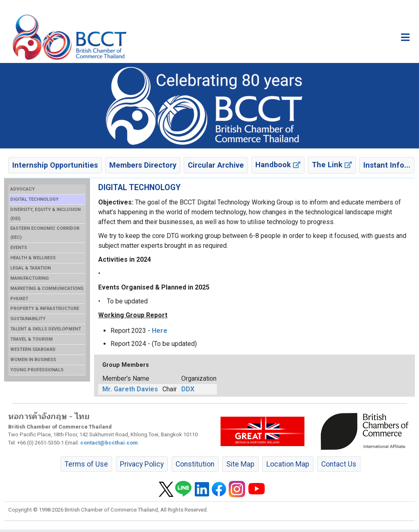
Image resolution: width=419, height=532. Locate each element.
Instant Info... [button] (387, 165)
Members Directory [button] (143, 165)
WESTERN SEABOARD (33, 349)
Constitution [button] (195, 464)
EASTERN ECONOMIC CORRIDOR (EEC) (45, 233)
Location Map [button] (288, 464)
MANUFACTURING (29, 278)
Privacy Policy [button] (142, 464)
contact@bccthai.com (109, 443)
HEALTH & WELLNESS (33, 258)
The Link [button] (332, 165)
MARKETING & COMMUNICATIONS (47, 288)
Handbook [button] (278, 165)
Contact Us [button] (339, 464)
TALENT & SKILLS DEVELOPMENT (46, 329)
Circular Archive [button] (216, 165)
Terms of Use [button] (86, 464)
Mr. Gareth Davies (130, 389)
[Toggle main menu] (405, 37)
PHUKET (19, 299)
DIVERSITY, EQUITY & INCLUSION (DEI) (45, 214)
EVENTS (19, 248)
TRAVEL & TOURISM (32, 339)
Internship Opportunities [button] (55, 165)
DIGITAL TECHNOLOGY (34, 199)
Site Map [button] (240, 464)
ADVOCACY (23, 189)
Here (160, 331)
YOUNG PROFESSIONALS (37, 370)
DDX (188, 389)
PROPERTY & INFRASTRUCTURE (45, 309)
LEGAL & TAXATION (30, 268)
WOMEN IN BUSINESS (33, 360)
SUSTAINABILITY (28, 319)
